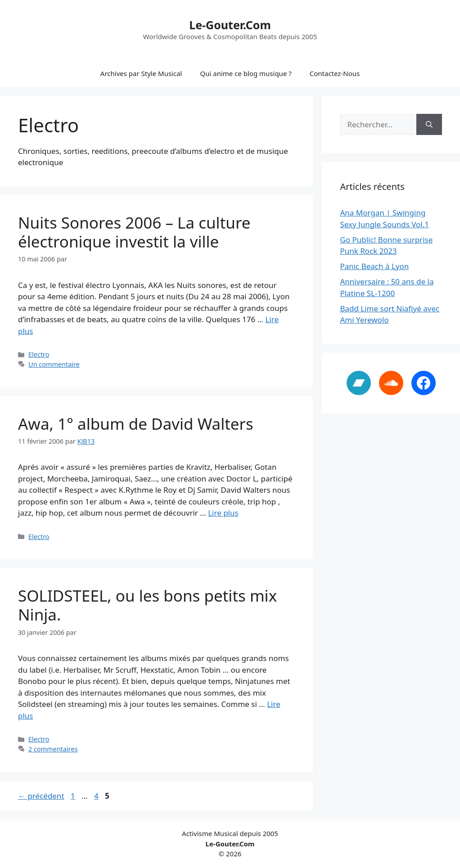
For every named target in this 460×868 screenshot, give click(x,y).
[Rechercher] (429, 125)
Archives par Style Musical (141, 73)
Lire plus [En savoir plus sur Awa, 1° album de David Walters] (223, 513)
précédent (41, 796)
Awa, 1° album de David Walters (136, 424)
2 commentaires (53, 749)
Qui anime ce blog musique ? (246, 73)
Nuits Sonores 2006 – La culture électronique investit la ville (134, 232)
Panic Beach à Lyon (374, 266)
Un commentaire (54, 364)
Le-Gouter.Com (230, 25)
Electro (39, 354)
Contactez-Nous (335, 73)
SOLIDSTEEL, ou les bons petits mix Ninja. (147, 605)
